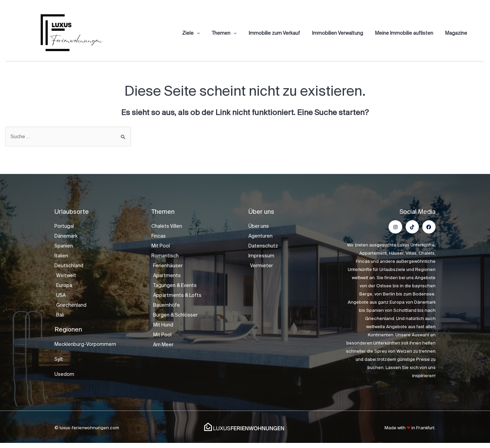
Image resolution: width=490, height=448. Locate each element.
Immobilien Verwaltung (343, 33)
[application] (210, 33)
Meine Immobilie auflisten (407, 33)
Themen (235, 33)
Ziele (204, 33)
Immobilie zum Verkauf (283, 33)
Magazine (457, 33)
